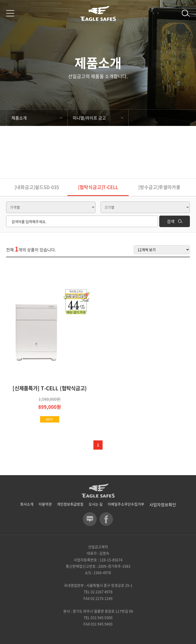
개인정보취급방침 (70, 504)
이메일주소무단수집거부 (126, 504)
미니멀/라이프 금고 (98, 118)
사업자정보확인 (163, 505)
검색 (175, 221)
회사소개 (27, 504)
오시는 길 (96, 504)
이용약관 (45, 504)
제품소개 (37, 118)
